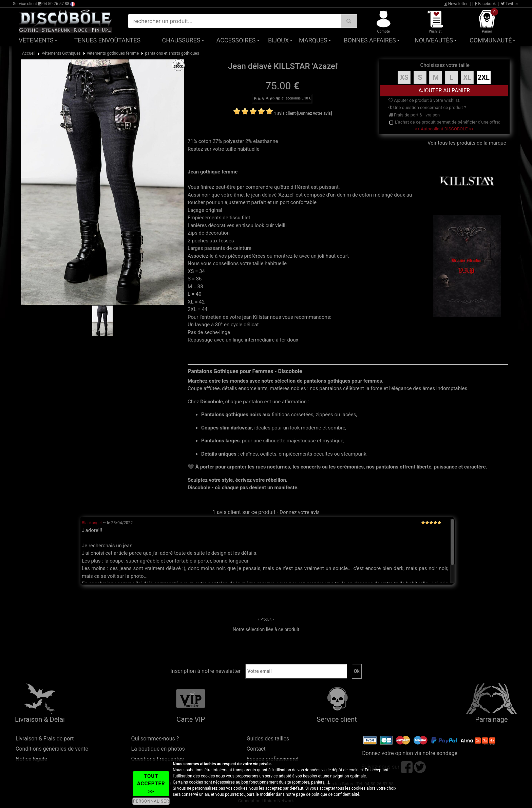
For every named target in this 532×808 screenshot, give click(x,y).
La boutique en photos (158, 749)
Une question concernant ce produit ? (427, 107)
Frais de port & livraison (414, 115)
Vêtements (36, 40)
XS (404, 77)
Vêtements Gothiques (61, 53)
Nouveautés (434, 40)
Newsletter (456, 4)
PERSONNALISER (151, 801)
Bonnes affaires (370, 40)
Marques (313, 40)
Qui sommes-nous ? (155, 739)
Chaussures (181, 40)
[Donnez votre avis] (315, 113)
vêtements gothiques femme (113, 53)
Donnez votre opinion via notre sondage (410, 753)
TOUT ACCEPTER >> (151, 784)
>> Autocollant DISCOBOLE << (444, 129)
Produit (266, 619)
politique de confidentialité (335, 794)
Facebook (485, 4)
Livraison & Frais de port (45, 739)
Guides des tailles (268, 739)
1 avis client (285, 113)
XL (468, 77)
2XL (484, 77)
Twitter (509, 4)
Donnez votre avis (300, 512)
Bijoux (278, 40)
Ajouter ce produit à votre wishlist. (424, 100)
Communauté (491, 40)
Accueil (29, 53)
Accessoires (236, 40)
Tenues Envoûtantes (107, 40)
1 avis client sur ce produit (244, 512)
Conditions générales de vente (52, 749)
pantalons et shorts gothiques (172, 53)
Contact (256, 749)
